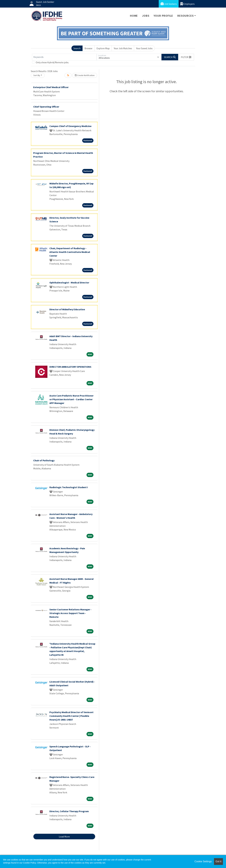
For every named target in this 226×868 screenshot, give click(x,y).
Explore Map (103, 48)
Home (134, 16)
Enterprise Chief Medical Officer (51, 87)
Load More (64, 837)
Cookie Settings (203, 861)
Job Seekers (169, 4)
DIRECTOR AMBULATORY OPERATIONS (70, 367)
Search (77, 48)
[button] (186, 57)
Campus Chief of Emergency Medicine (70, 126)
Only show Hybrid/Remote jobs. (52, 62)
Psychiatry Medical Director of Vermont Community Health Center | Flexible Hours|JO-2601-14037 (71, 716)
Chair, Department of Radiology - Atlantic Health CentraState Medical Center (70, 252)
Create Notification (85, 75)
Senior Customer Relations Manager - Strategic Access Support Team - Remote (70, 613)
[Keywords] (64, 57)
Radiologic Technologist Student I (69, 487)
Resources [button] (185, 16)
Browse (88, 48)
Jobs (146, 16)
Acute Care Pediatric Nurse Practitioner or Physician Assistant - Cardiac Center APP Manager (71, 399)
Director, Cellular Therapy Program (69, 811)
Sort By (37, 75)
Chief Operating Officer (46, 107)
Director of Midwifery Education (67, 309)
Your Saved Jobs (144, 48)
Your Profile (163, 16)
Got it (218, 861)
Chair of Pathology (44, 460)
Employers (188, 4)
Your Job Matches (123, 48)
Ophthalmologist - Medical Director (69, 282)
